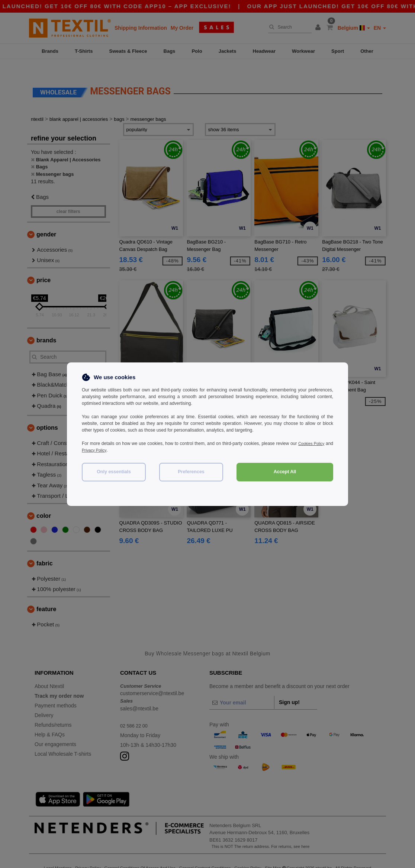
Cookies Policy (318, 443)
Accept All (285, 472)
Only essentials (114, 472)
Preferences (191, 472)
